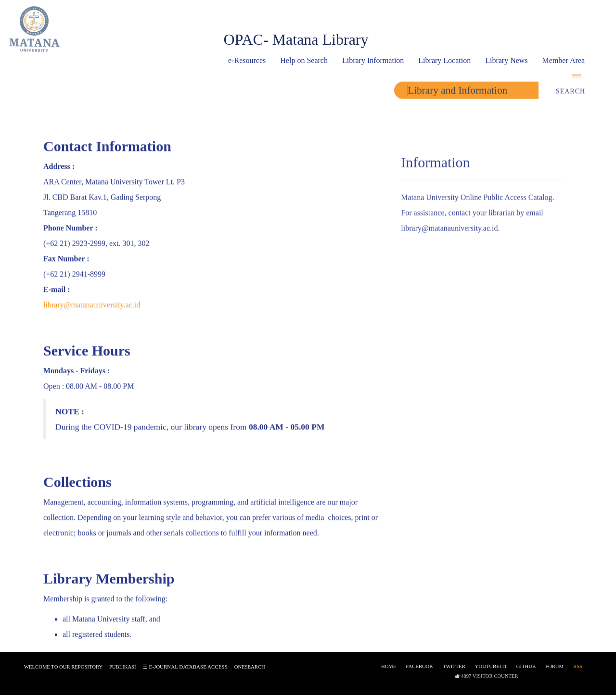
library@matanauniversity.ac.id (92, 306)
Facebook (419, 669)
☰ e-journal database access (185, 670)
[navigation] (580, 77)
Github (526, 669)
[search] (466, 92)
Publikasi (123, 670)
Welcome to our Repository (63, 670)
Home (389, 669)
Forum (554, 669)
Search (571, 94)
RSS (578, 669)
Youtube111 (491, 669)
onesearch (250, 670)
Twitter (454, 669)
